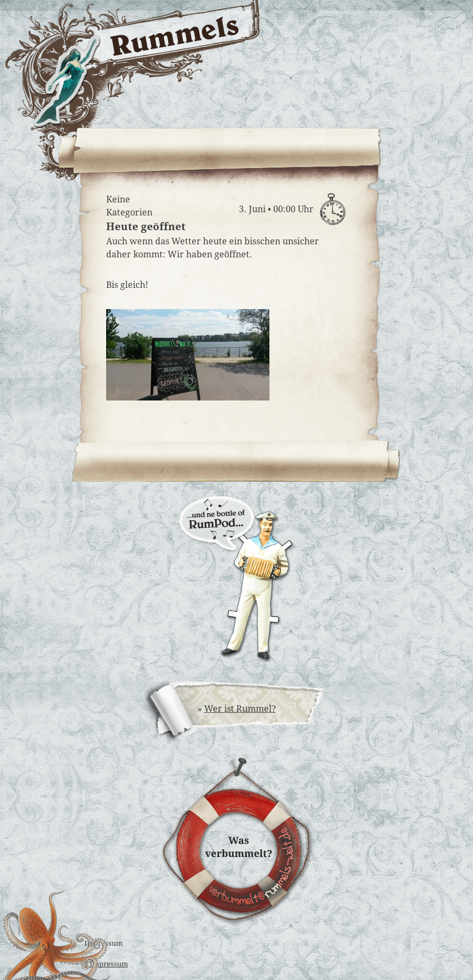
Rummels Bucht (336, 63)
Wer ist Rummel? (240, 709)
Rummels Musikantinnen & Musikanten (336, 102)
